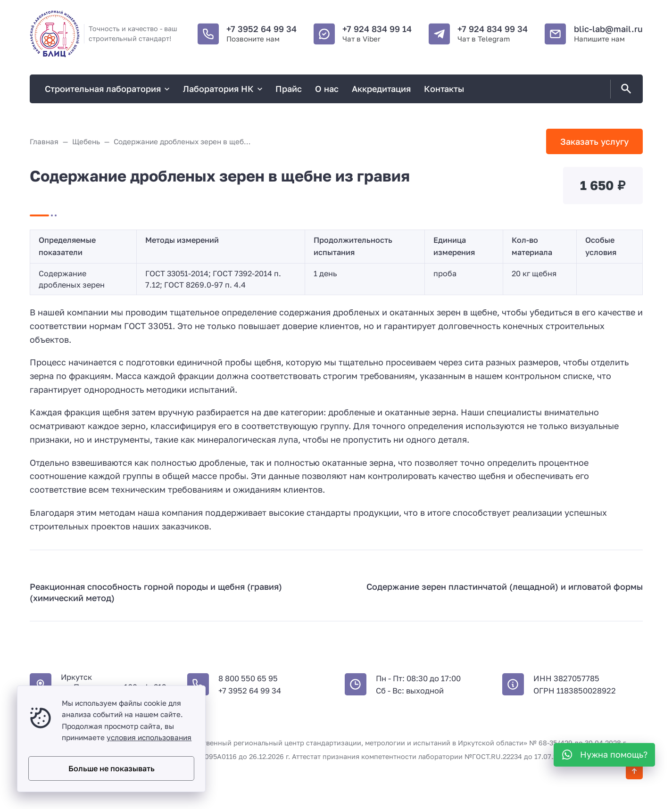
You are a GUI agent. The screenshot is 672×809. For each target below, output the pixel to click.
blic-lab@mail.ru (608, 29)
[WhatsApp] (604, 755)
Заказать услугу (594, 141)
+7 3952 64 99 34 (261, 29)
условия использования (149, 737)
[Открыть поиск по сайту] (624, 89)
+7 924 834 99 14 (377, 29)
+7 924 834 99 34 (493, 29)
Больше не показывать (112, 768)
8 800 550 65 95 (248, 678)
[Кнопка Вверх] (634, 771)
